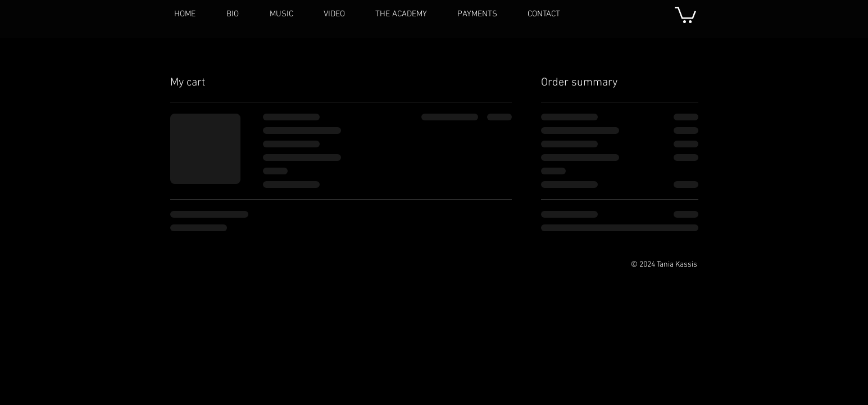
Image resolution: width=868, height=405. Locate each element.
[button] (685, 14)
